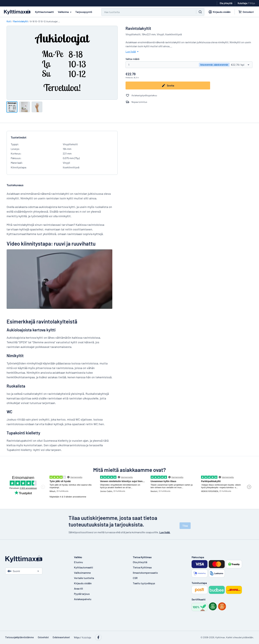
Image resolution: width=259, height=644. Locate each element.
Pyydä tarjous (82, 594)
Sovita (168, 85)
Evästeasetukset (61, 637)
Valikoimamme (82, 573)
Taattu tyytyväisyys (144, 583)
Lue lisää (133, 51)
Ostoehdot (43, 637)
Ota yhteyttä (140, 562)
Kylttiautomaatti (44, 12)
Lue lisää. (165, 532)
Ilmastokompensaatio (145, 573)
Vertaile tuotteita (84, 578)
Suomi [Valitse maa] (14, 571)
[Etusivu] (36, 559)
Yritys (252, 3)
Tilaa (185, 526)
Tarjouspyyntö (84, 12)
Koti (9, 21)
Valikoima (65, 12)
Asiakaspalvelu (83, 599)
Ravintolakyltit (21, 21)
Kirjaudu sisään (83, 583)
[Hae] (147, 12)
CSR (135, 578)
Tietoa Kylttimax (142, 567)
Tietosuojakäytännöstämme (19, 637)
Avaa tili (78, 588)
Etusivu (78, 562)
